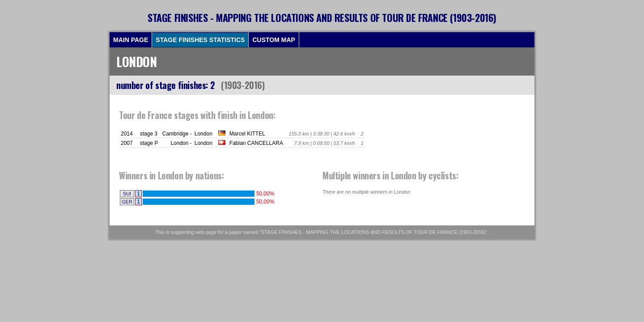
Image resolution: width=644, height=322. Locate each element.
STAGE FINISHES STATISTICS (200, 40)
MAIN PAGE (131, 40)
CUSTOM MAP (273, 40)
